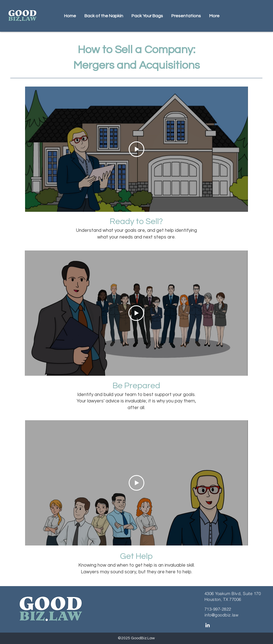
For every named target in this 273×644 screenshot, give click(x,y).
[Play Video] (136, 149)
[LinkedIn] (208, 625)
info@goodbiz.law (221, 615)
